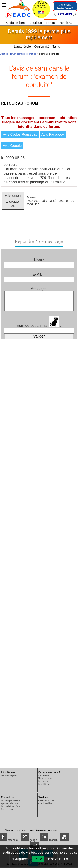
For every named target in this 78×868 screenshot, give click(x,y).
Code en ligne (16, 23)
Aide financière (45, 803)
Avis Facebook (53, 134)
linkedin (49, 840)
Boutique (36, 23)
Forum (51, 23)
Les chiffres (44, 784)
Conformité (42, 46)
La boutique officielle (11, 801)
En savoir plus (57, 859)
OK (35, 859)
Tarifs (57, 46)
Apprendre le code (10, 803)
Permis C (65, 23)
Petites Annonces (46, 801)
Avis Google (12, 146)
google (29, 840)
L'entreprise (44, 775)
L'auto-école (22, 46)
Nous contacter (45, 778)
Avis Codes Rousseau (20, 134)
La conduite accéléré (11, 806)
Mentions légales (9, 775)
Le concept (43, 781)
